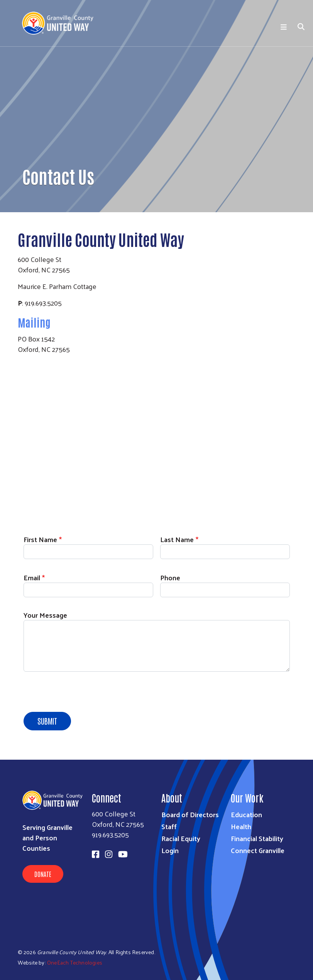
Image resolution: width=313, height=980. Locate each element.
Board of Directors (190, 814)
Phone (170, 577)
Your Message (45, 615)
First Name (40, 539)
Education (246, 814)
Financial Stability (257, 838)
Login (170, 850)
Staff (169, 826)
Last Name (177, 539)
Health (241, 826)
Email (32, 577)
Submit (47, 721)
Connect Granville (258, 850)
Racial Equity (181, 838)
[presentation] (82, 693)
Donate (43, 874)
